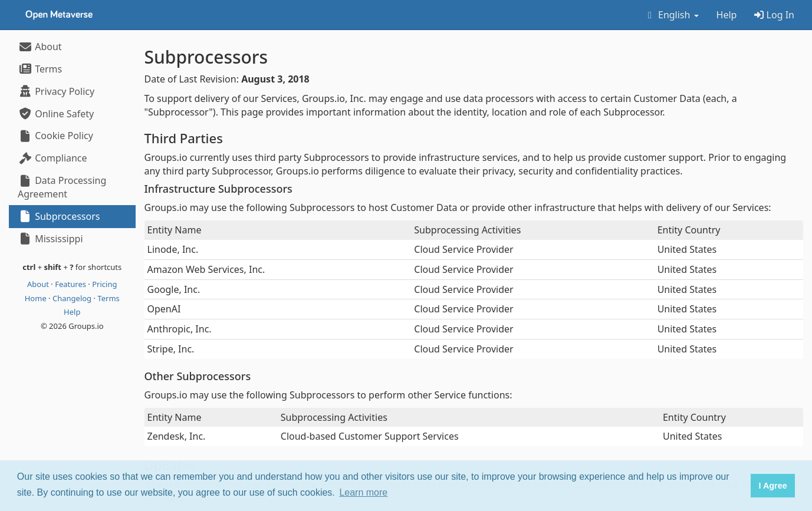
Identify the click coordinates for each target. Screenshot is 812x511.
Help (727, 15)
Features (71, 284)
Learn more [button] (363, 492)
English (671, 15)
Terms (40, 69)
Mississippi (50, 239)
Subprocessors (59, 216)
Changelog (73, 298)
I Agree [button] (772, 486)
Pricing (104, 284)
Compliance (52, 158)
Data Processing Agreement (62, 187)
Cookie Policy (55, 136)
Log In (774, 15)
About (40, 47)
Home (37, 298)
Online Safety (56, 114)
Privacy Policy (56, 91)
